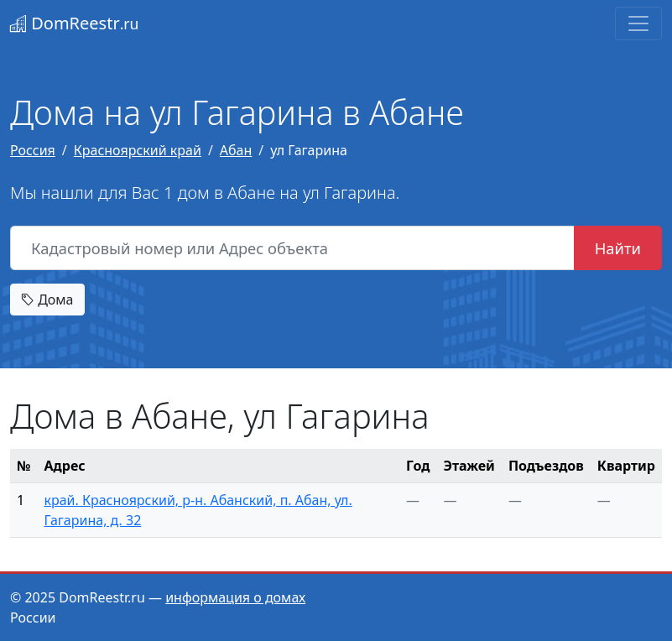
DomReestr (74, 23)
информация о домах (235, 597)
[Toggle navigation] (638, 23)
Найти (618, 248)
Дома (47, 300)
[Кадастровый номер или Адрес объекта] (292, 248)
